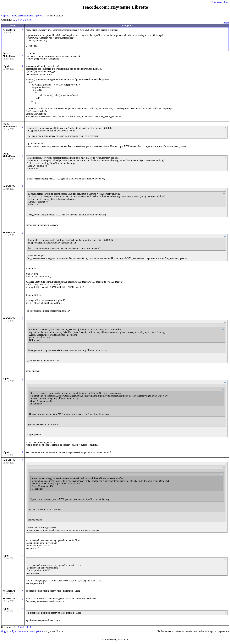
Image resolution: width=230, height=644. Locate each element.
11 (32, 20)
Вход (226, 2)
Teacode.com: (96, 7)
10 (30, 20)
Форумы (5, 16)
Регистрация (217, 2)
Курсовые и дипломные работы (28, 16)
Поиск (226, 23)
